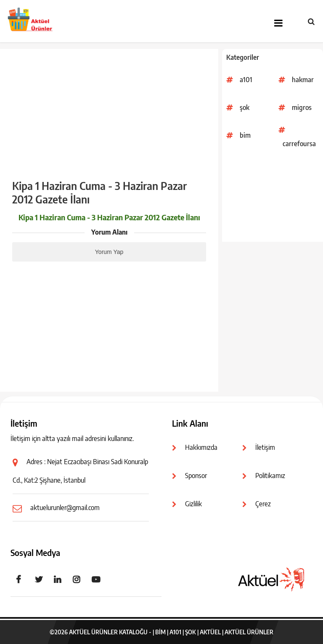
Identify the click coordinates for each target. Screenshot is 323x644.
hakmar (303, 80)
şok (245, 107)
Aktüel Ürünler (249, 632)
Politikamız (270, 476)
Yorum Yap (109, 252)
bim (245, 135)
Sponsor (196, 476)
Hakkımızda (201, 447)
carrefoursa (299, 144)
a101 (246, 80)
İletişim (265, 447)
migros (302, 107)
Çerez (263, 504)
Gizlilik (193, 504)
